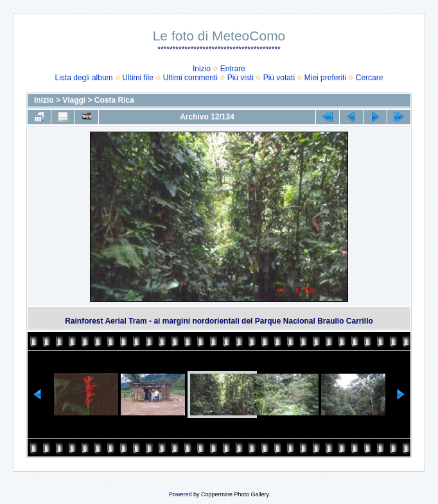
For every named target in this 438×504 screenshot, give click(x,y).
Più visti (241, 78)
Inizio (202, 69)
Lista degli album (84, 78)
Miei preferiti (325, 78)
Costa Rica (114, 100)
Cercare (370, 78)
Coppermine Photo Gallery (235, 494)
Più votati (279, 78)
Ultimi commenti (190, 78)
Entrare (233, 69)
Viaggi (74, 100)
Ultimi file (138, 78)
